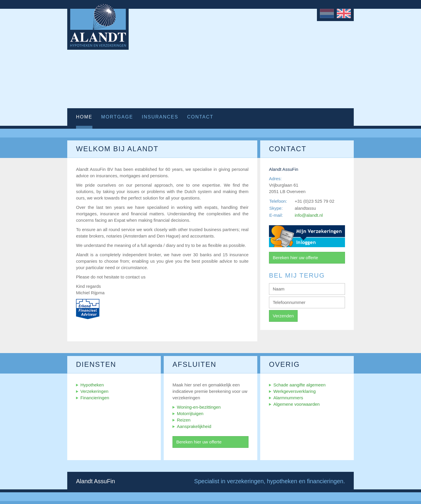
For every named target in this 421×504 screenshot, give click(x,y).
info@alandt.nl (309, 215)
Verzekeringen (94, 391)
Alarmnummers (288, 398)
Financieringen (95, 398)
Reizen (184, 420)
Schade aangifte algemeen (299, 385)
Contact (200, 117)
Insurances (160, 117)
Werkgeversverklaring (295, 391)
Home (84, 117)
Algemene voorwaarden (296, 404)
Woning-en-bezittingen (199, 407)
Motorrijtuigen (190, 413)
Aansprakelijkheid (194, 426)
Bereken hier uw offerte (295, 258)
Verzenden (283, 316)
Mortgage (117, 117)
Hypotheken (92, 385)
